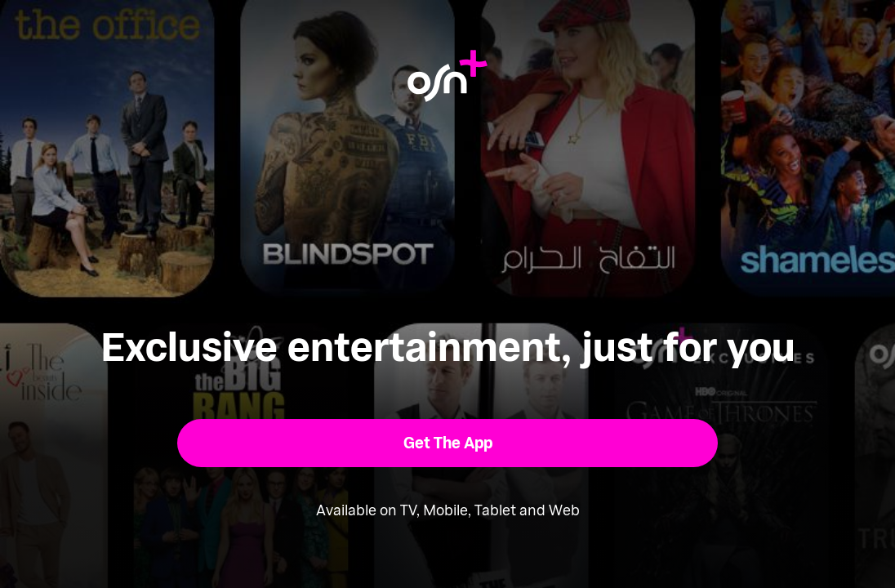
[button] (448, 443)
